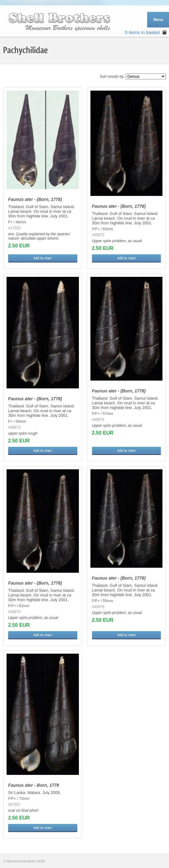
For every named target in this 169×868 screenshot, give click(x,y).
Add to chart (43, 258)
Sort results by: (112, 77)
